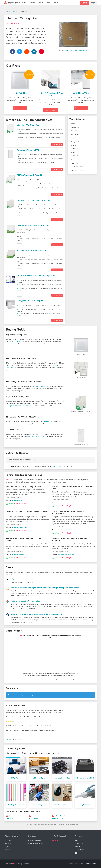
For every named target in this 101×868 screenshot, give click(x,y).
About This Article (77, 167)
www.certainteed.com (19, 528)
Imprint (78, 847)
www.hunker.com (18, 501)
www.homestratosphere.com (67, 530)
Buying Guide (75, 142)
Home (24, 3)
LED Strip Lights (39, 778)
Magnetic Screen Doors (63, 778)
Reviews (74, 145)
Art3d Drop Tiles (81, 93)
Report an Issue (57, 841)
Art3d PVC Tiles (20, 93)
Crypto (48, 3)
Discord (55, 3)
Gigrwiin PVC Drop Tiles (28, 125)
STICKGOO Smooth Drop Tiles (31, 175)
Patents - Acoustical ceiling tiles (25, 601)
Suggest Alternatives (35, 844)
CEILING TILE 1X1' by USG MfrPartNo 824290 (75, 50)
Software (32, 3)
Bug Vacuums (85, 805)
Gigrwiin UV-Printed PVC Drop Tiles (33, 200)
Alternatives (75, 134)
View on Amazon (20, 108)
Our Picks (74, 131)
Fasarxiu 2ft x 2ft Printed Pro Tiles (32, 251)
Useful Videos (75, 156)
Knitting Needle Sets (16, 805)
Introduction (75, 127)
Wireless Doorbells (62, 805)
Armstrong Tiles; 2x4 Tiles (29, 150)
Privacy (94, 864)
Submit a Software (34, 841)
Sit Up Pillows (16, 778)
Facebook (79, 850)
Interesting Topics (77, 170)
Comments (74, 163)
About (77, 841)
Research (74, 152)
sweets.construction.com (66, 555)
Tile (12, 579)
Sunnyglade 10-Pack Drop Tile (31, 301)
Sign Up (85, 3)
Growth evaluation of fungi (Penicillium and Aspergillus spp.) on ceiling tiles (45, 588)
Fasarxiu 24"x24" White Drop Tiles (33, 225)
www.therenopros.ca (65, 503)
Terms (88, 864)
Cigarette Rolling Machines (87, 778)
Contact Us (79, 844)
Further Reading (76, 149)
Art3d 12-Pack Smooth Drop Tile (51, 94)
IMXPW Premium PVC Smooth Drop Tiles (36, 276)
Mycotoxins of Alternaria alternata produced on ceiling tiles (38, 614)
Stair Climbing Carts (39, 805)
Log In (93, 3)
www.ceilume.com (18, 555)
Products (41, 3)
